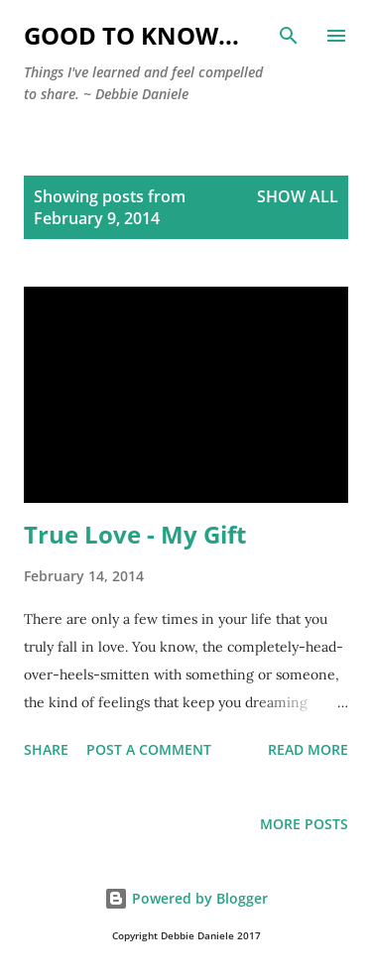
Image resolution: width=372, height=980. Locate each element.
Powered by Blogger (186, 898)
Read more (308, 749)
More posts (304, 824)
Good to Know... (131, 35)
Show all (298, 196)
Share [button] (46, 749)
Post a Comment (149, 749)
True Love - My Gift (135, 534)
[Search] (289, 36)
